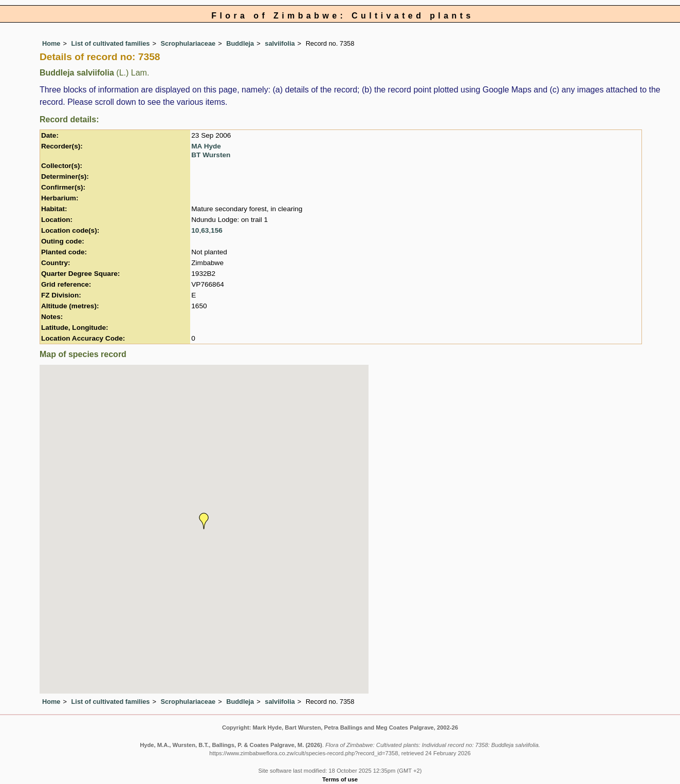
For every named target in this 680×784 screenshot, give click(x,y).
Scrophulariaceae (188, 43)
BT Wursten (211, 155)
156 (217, 230)
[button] (204, 521)
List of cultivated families (111, 43)
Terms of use (340, 779)
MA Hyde (206, 146)
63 (205, 230)
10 (195, 230)
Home (51, 43)
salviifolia (280, 43)
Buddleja (240, 43)
